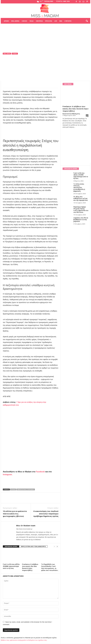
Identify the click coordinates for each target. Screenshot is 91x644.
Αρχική (6, 21)
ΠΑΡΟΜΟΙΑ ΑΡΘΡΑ (11, 546)
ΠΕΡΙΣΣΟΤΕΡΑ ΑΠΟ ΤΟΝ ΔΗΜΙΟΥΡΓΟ (33, 546)
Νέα (61, 21)
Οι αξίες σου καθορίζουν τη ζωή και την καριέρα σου (81, 198)
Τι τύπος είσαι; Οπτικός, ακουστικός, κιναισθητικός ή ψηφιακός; (79, 188)
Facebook (40, 472)
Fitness (15, 54)
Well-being (15, 21)
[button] (87, 21)
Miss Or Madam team (13, 69)
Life (56, 21)
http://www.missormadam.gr (24, 529)
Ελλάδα (13, 489)
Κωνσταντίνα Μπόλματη (71, 114)
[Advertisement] (45, 30)
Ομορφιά (39, 21)
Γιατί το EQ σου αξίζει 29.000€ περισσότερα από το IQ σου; (11, 566)
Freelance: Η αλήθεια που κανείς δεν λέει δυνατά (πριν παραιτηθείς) (30, 567)
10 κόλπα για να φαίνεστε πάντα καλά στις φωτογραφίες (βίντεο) (15, 514)
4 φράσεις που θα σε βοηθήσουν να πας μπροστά (81, 220)
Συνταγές (68, 21)
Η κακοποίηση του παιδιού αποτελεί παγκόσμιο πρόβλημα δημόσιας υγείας (46, 514)
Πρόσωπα (49, 21)
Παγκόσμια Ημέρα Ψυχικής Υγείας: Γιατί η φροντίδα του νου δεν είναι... (81, 210)
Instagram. (8, 475)
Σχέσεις (24, 21)
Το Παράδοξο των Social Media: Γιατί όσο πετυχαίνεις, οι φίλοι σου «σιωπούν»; (50, 567)
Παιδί (32, 21)
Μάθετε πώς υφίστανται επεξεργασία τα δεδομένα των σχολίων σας (24, 640)
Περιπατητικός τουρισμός (26, 489)
